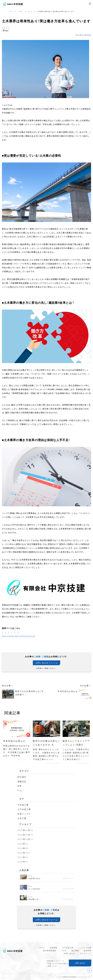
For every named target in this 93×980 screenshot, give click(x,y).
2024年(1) (23, 844)
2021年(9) (23, 857)
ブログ (21, 11)
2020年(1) (23, 862)
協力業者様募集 (50, 950)
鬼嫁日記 (22, 781)
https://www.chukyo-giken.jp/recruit (18, 636)
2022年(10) (24, 853)
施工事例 (75, 950)
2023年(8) (23, 848)
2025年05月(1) (25, 835)
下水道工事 (23, 805)
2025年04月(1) (25, 839)
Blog (30, 11)
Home (11, 11)
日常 (20, 786)
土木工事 (22, 818)
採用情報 (54, 948)
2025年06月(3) (25, 830)
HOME (42, 948)
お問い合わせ (70, 953)
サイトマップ (86, 953)
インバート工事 (85, 948)
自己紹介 (22, 777)
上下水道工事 (24, 809)
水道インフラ (24, 814)
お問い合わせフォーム (46, 663)
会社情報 (87, 950)
